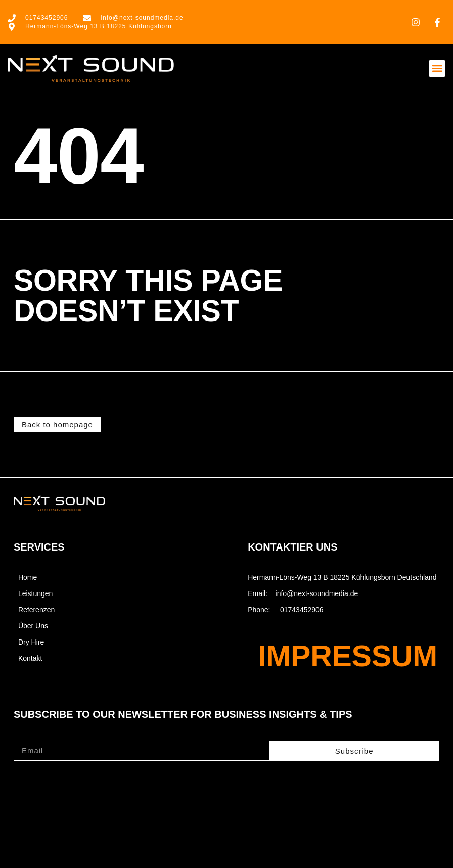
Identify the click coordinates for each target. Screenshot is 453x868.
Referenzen (36, 610)
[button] (437, 68)
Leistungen (36, 593)
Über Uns (33, 626)
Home (28, 577)
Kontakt (30, 658)
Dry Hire (31, 642)
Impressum (348, 656)
